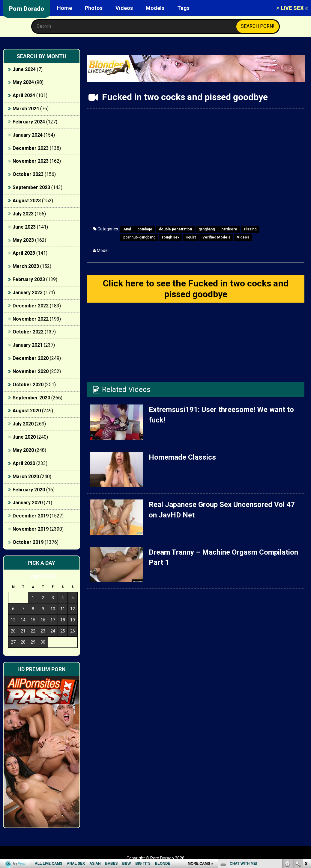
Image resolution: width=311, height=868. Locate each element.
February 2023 (29, 279)
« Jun (12, 653)
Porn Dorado (27, 9)
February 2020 (29, 490)
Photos (94, 8)
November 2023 (31, 161)
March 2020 (26, 477)
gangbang (207, 229)
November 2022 (31, 319)
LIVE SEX (292, 8)
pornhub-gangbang (139, 237)
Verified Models (216, 237)
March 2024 (26, 109)
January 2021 (28, 345)
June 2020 (24, 437)
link (306, 774)
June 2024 (24, 69)
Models (155, 8)
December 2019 (31, 516)
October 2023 (28, 174)
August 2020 (27, 411)
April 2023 (24, 253)
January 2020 (28, 503)
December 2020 (31, 358)
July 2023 (23, 214)
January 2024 (28, 135)
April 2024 (24, 95)
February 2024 (29, 122)
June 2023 (24, 227)
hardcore (229, 229)
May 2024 (23, 82)
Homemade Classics (182, 457)
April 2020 (24, 463)
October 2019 (28, 542)
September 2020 (31, 398)
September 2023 (31, 187)
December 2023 (31, 148)
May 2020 (23, 450)
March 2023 (26, 266)
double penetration (175, 229)
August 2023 (27, 201)
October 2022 (28, 332)
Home (64, 8)
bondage (145, 229)
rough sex (171, 237)
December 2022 (31, 306)
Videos (124, 8)
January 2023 (28, 293)
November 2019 (31, 529)
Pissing (250, 229)
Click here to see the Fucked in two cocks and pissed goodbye (196, 289)
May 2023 (23, 240)
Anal (127, 229)
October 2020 (28, 385)
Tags (183, 8)
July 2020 (23, 424)
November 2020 (31, 371)
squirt (191, 237)
